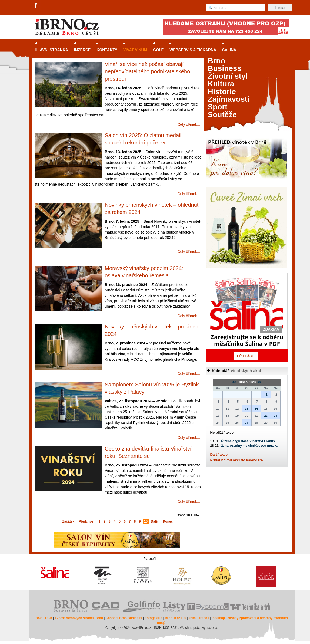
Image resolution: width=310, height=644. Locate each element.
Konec (168, 521)
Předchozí (86, 521)
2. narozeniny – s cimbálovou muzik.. (250, 446)
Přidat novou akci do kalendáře (237, 460)
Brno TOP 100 (176, 618)
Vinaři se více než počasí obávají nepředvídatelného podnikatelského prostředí (148, 71)
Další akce (219, 454)
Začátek (69, 521)
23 (275, 416)
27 (246, 423)
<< (234, 382)
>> (259, 382)
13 (246, 409)
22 (266, 416)
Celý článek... (189, 124)
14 (256, 409)
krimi (193, 618)
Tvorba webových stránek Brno (79, 618)
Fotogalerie (153, 618)
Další (155, 521)
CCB (49, 618)
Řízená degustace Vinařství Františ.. (249, 441)
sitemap (219, 618)
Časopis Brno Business (124, 618)
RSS (39, 618)
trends (204, 618)
